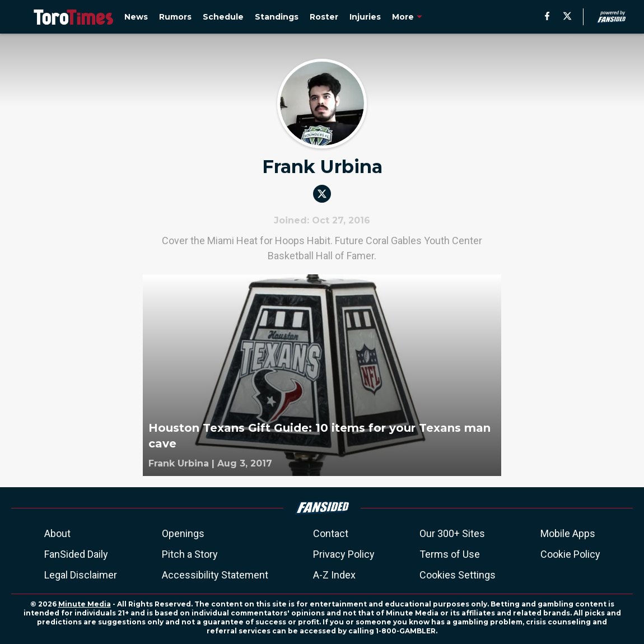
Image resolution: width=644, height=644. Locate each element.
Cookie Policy (570, 554)
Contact (331, 533)
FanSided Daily (76, 554)
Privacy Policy (344, 554)
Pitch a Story (190, 554)
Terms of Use (450, 554)
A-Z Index (334, 575)
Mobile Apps (568, 533)
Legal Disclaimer (81, 575)
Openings (183, 533)
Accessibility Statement (215, 575)
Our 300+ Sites (452, 533)
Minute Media (85, 604)
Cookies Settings (458, 575)
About (57, 533)
